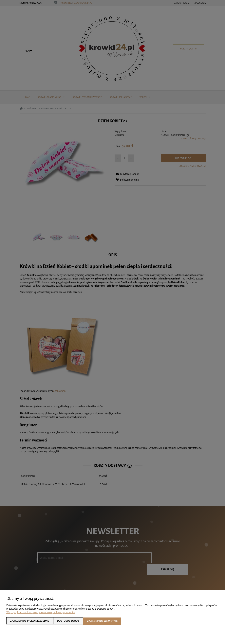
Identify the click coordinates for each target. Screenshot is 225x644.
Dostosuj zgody (68, 621)
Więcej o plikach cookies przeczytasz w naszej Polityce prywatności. (41, 613)
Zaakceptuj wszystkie (102, 621)
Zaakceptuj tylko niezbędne (30, 621)
